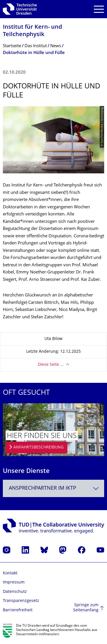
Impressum (14, 582)
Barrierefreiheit (18, 610)
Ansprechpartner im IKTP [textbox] (43, 488)
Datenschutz (15, 592)
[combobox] (53, 488)
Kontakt (10, 573)
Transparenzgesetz (21, 601)
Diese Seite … (51, 365)
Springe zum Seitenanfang (86, 608)
